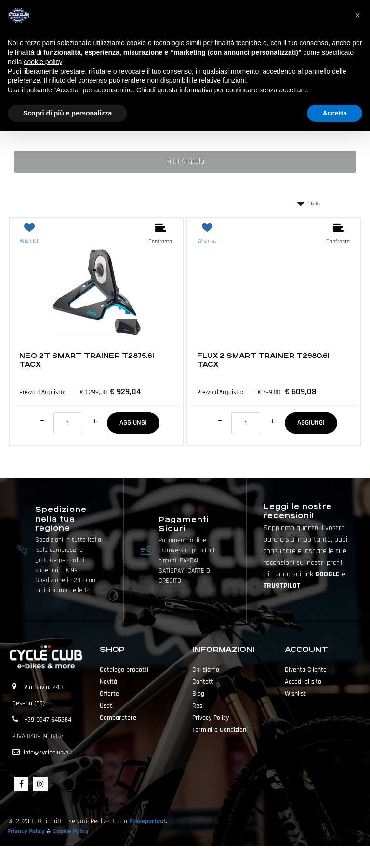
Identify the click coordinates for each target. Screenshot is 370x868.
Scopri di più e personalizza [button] (67, 113)
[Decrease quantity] (42, 421)
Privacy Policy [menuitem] (211, 718)
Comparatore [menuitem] (118, 718)
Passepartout (147, 821)
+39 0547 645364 (48, 720)
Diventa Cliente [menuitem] (306, 670)
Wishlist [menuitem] (295, 694)
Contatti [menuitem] (204, 682)
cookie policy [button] (43, 62)
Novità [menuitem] (108, 682)
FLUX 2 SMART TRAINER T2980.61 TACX (263, 360)
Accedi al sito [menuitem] (303, 682)
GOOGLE (328, 574)
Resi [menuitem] (198, 706)
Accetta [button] (335, 113)
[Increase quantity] (95, 421)
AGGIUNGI (133, 423)
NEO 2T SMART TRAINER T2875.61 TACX (87, 360)
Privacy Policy (26, 831)
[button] (357, 15)
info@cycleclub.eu (48, 753)
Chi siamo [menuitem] (206, 670)
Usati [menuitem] (107, 706)
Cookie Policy (71, 831)
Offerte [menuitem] (109, 694)
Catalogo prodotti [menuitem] (124, 670)
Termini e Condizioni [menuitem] (220, 730)
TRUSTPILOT (282, 586)
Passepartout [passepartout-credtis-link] (202, 857)
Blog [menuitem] (198, 694)
